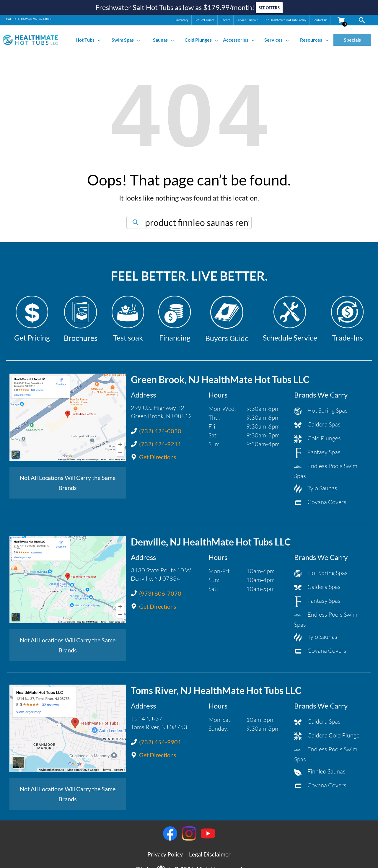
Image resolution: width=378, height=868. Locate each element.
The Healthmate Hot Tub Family (285, 19)
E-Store (225, 19)
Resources (315, 39)
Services (277, 39)
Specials (352, 39)
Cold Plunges (202, 39)
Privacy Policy (165, 853)
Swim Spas (126, 39)
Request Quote (205, 19)
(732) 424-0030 (42, 18)
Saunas (164, 39)
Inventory (182, 19)
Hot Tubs (89, 39)
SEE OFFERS (269, 7)
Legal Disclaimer (210, 853)
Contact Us (320, 19)
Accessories (239, 39)
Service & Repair (247, 19)
